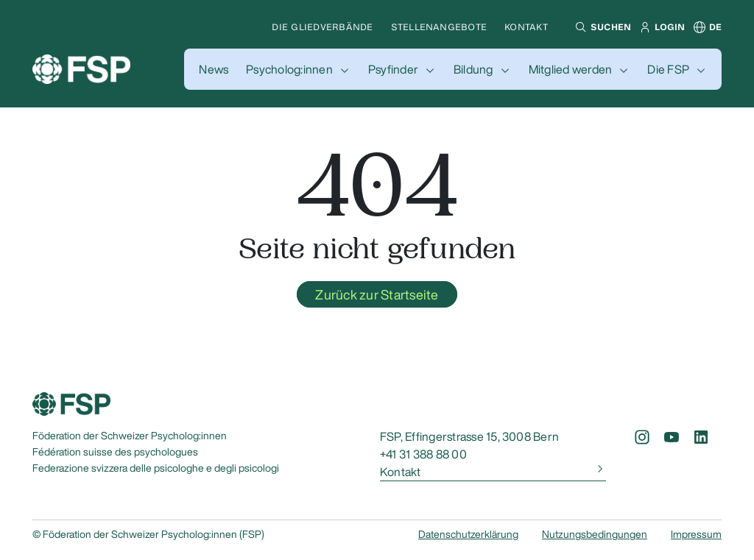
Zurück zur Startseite (377, 294)
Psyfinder (393, 69)
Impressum (696, 534)
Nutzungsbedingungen (595, 534)
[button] (601, 27)
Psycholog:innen (289, 69)
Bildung (473, 69)
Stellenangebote (439, 27)
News (214, 69)
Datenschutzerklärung (468, 534)
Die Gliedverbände (322, 27)
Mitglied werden (571, 69)
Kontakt (526, 27)
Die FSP (668, 69)
